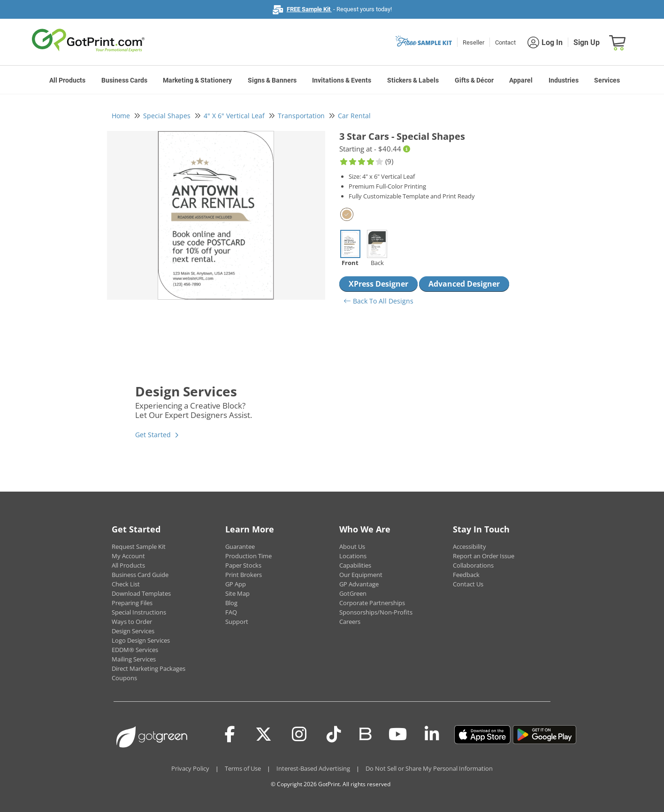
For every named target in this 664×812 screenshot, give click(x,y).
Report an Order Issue (484, 556)
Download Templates (141, 593)
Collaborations (473, 565)
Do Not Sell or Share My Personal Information (429, 768)
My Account (128, 556)
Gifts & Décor (474, 80)
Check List (126, 584)
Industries (564, 80)
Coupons (124, 678)
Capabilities (355, 565)
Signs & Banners (272, 80)
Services (607, 80)
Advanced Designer (464, 284)
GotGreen (353, 593)
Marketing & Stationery (197, 80)
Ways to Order (132, 622)
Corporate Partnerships (372, 603)
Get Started (153, 435)
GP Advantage (359, 584)
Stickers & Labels (413, 80)
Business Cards (124, 80)
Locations (353, 556)
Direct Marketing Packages (149, 668)
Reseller (473, 42)
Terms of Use (243, 768)
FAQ (231, 612)
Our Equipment (361, 575)
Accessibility (469, 546)
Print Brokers (244, 575)
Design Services (133, 631)
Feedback (466, 575)
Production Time (248, 556)
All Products (67, 80)
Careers (350, 622)
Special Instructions (139, 612)
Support (237, 622)
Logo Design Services (141, 640)
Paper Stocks (243, 565)
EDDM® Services (135, 650)
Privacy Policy (190, 768)
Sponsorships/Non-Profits (376, 612)
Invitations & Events (342, 80)
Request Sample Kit (139, 546)
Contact (505, 42)
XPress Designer (378, 284)
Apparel (521, 80)
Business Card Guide (140, 575)
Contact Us (468, 584)
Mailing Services (134, 659)
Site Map (237, 593)
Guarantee (240, 546)
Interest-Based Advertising (313, 768)
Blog (231, 603)
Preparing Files (132, 603)
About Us (352, 546)
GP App (236, 584)
